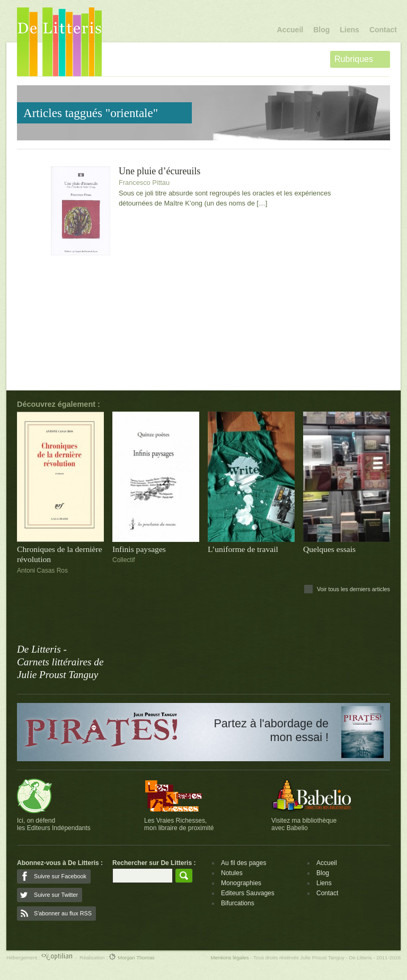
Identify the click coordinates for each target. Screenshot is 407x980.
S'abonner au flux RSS (63, 913)
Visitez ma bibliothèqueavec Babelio (304, 824)
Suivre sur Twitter (56, 895)
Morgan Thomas (131, 957)
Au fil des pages (244, 863)
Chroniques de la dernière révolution (60, 554)
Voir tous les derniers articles (353, 589)
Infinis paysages (139, 549)
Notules (232, 873)
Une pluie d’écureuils (160, 171)
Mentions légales (229, 957)
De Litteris (59, 42)
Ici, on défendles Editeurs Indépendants (54, 824)
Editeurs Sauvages (248, 893)
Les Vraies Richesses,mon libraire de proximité (179, 824)
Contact (383, 30)
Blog (321, 30)
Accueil (290, 30)
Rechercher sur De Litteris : (154, 863)
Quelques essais (329, 549)
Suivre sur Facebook (60, 876)
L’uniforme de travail (243, 549)
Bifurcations (238, 903)
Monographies (241, 883)
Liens (350, 30)
